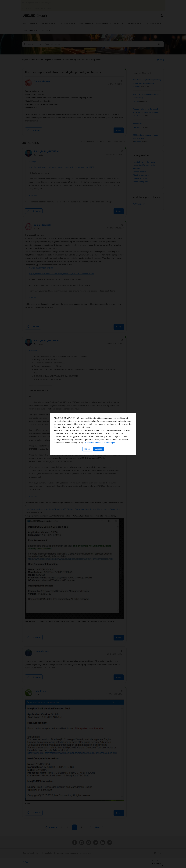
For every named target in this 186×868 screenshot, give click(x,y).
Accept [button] (98, 449)
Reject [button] (87, 449)
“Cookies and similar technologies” (100, 443)
